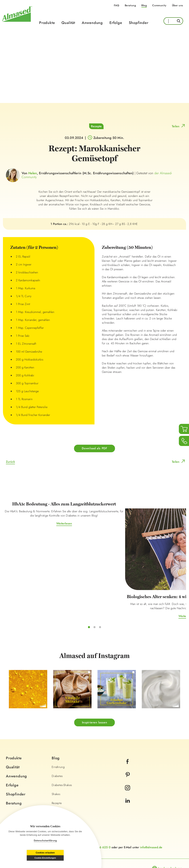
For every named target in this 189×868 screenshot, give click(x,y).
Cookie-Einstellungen (64, 858)
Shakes (56, 768)
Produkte (47, 23)
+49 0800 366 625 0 (96, 821)
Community (159, 5)
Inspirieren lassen (95, 697)
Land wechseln (168, 842)
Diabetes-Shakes (62, 759)
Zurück (10, 462)
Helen (33, 173)
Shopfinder (139, 23)
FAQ (117, 5)
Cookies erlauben (26, 858)
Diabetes (57, 750)
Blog (144, 5)
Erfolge (116, 23)
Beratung (130, 5)
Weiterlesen (33, 538)
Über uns (178, 5)
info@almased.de (151, 821)
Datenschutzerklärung (45, 840)
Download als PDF (94, 449)
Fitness (56, 804)
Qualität (68, 23)
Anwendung (92, 23)
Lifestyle (57, 795)
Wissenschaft (60, 786)
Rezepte (96, 126)
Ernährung (58, 741)
